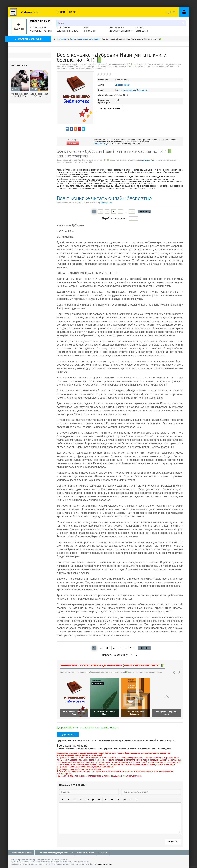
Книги (61, 12)
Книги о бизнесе (91, 31)
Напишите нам (100, 144)
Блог (72, 12)
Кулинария (142, 90)
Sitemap (103, 853)
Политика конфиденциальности (55, 853)
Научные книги (117, 28)
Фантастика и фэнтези (41, 31)
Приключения (63, 28)
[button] (62, 800)
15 (132, 212)
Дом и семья (142, 31)
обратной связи (104, 864)
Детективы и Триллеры (67, 31)
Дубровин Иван (123, 85)
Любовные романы (39, 28)
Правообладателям (22, 853)
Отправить (173, 842)
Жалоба (73, 143)
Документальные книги (121, 31)
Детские (140, 28)
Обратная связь (86, 853)
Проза (86, 28)
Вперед (145, 212)
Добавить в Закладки (28, 39)
